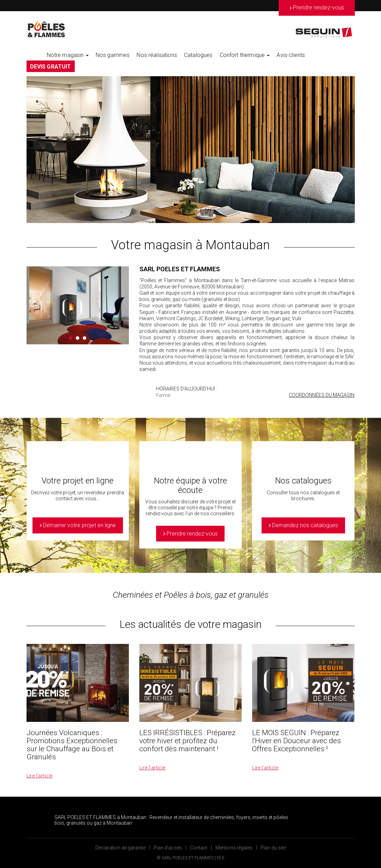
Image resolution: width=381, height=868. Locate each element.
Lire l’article (40, 776)
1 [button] (71, 338)
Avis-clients (291, 55)
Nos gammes (113, 55)
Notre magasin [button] (68, 55)
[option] (191, 150)
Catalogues (198, 55)
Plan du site (273, 848)
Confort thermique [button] (245, 55)
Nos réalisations (157, 55)
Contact (199, 848)
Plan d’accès (168, 848)
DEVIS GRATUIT (51, 67)
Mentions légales (234, 848)
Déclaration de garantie (120, 848)
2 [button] (78, 338)
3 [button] (85, 338)
